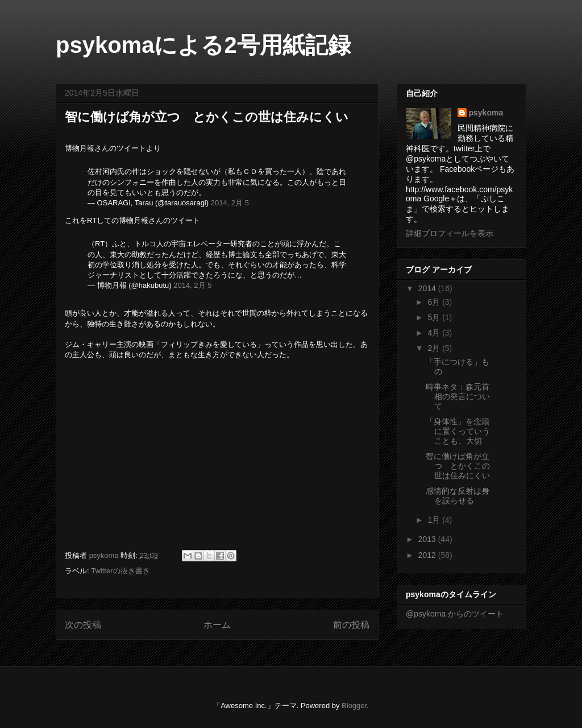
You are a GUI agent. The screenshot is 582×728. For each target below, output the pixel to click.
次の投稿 (83, 625)
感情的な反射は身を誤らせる (458, 496)
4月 (435, 333)
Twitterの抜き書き (120, 571)
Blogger (354, 706)
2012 (428, 555)
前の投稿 (351, 625)
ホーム (217, 625)
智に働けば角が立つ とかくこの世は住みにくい (458, 466)
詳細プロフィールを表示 (450, 233)
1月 (435, 520)
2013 (428, 539)
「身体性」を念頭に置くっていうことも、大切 (458, 431)
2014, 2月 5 (230, 203)
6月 (435, 302)
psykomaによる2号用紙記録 (203, 45)
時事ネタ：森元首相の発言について (458, 396)
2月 (435, 348)
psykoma (486, 113)
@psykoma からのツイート (455, 614)
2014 (428, 288)
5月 (435, 317)
